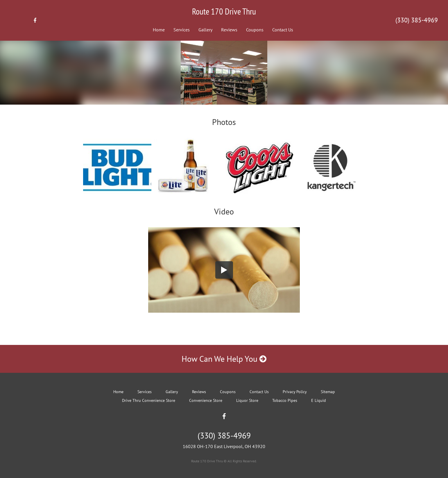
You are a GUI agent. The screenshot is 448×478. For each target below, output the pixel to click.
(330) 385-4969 (417, 20)
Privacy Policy (295, 392)
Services (182, 30)
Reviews (229, 30)
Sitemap (328, 392)
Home (159, 30)
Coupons (255, 30)
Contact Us (283, 30)
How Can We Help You (224, 359)
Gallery (205, 30)
